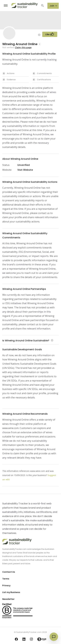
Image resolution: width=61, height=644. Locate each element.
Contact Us (9, 572)
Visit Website (25, 170)
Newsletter (8, 599)
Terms (6, 579)
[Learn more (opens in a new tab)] (52, 341)
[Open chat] (54, 637)
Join (52, 6)
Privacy (6, 585)
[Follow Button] (50, 34)
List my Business (11, 592)
